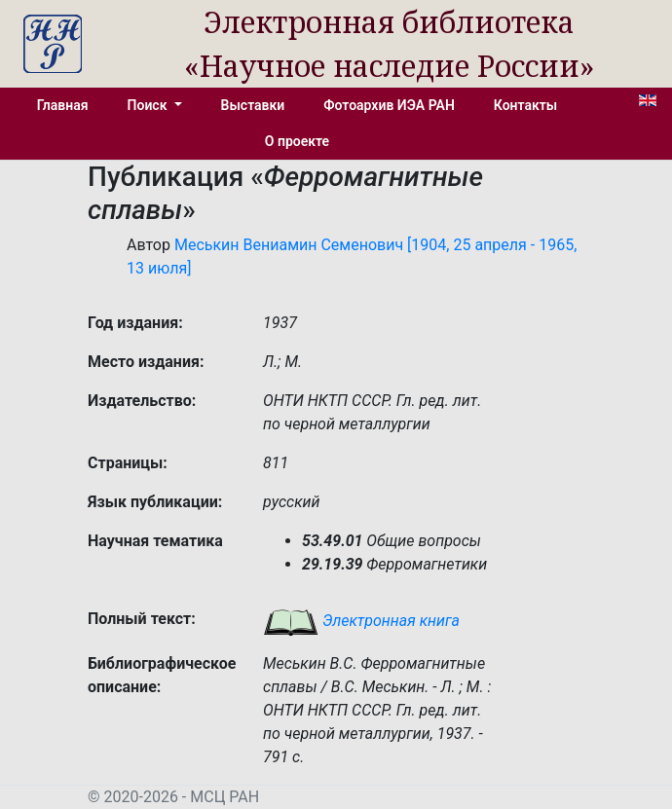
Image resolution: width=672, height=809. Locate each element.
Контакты (525, 105)
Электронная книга (361, 621)
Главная (63, 105)
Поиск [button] (149, 105)
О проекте (297, 141)
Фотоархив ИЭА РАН (389, 105)
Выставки (253, 105)
